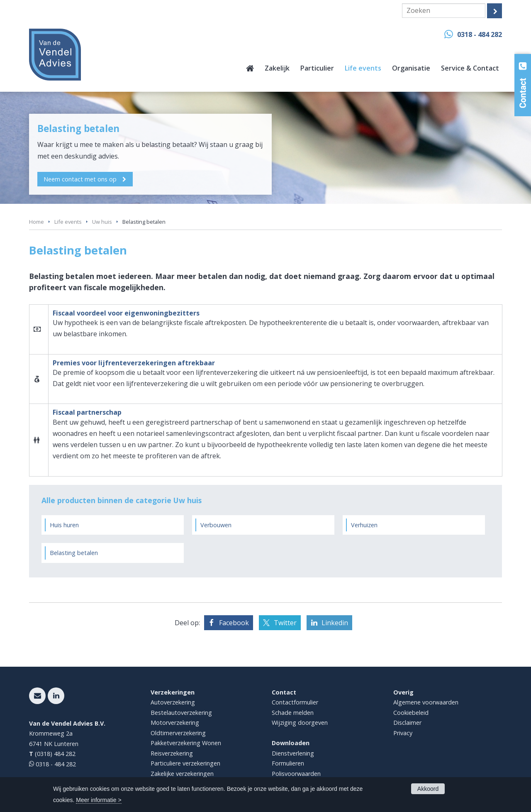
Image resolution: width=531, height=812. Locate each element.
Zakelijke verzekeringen (182, 774)
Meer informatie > (99, 800)
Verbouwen (216, 525)
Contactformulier (295, 702)
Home (37, 222)
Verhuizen (364, 525)
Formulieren (288, 763)
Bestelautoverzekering (181, 713)
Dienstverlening (293, 753)
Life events (68, 222)
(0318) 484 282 (55, 754)
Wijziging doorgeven (300, 723)
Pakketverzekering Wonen (186, 743)
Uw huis (102, 222)
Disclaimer (407, 723)
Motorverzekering (175, 723)
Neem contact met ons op (80, 179)
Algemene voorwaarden (426, 702)
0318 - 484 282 (480, 34)
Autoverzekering (173, 702)
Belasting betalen (74, 553)
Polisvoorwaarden (296, 774)
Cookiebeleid (411, 713)
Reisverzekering (172, 753)
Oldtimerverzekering (178, 733)
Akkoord (428, 789)
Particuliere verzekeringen (185, 763)
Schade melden (293, 713)
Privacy (403, 733)
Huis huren (64, 525)
